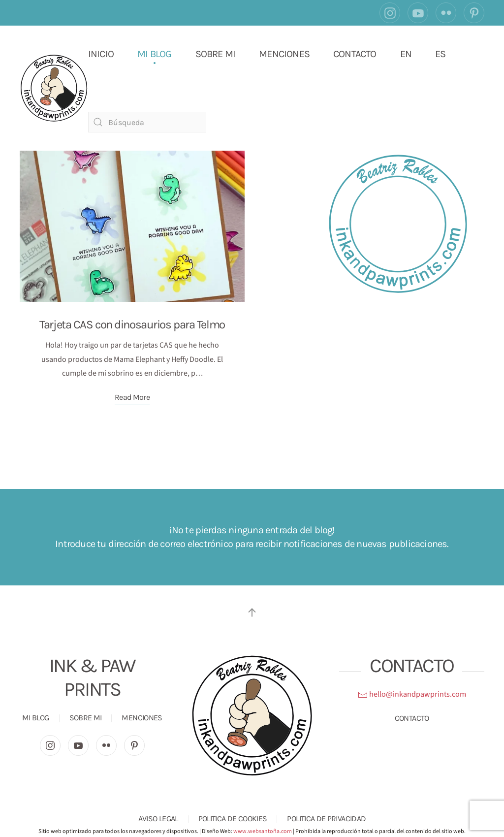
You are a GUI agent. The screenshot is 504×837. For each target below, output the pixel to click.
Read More (132, 397)
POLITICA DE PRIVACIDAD (326, 819)
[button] (252, 612)
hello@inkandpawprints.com (412, 694)
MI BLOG (154, 54)
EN (406, 54)
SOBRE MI (216, 54)
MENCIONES (284, 54)
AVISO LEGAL (158, 819)
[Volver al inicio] (54, 88)
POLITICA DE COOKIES (233, 819)
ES (440, 54)
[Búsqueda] (147, 122)
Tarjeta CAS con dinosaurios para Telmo (132, 324)
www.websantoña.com (263, 831)
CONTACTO (355, 54)
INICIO (101, 54)
